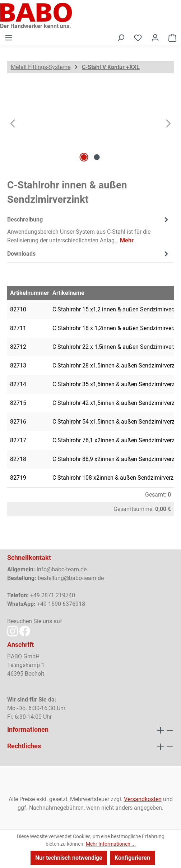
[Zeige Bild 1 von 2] (84, 157)
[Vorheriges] (13, 123)
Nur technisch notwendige (69, 858)
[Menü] (9, 38)
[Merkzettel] (138, 38)
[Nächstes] (168, 123)
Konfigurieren (132, 858)
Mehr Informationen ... (111, 844)
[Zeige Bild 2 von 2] (97, 157)
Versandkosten (143, 799)
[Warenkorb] (172, 38)
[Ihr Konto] (155, 38)
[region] (90, 123)
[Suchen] (121, 38)
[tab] (89, 230)
